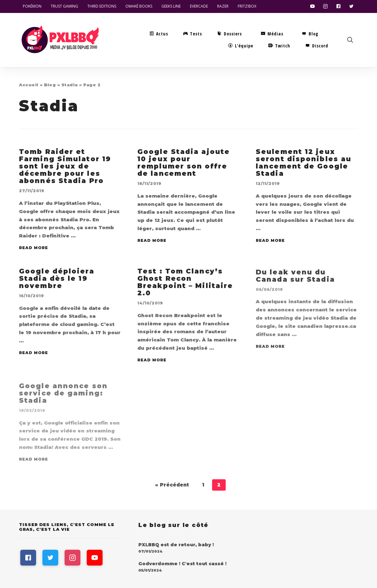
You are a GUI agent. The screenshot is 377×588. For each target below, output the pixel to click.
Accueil (29, 85)
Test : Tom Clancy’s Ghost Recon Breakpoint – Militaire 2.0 (185, 288)
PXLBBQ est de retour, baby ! (176, 545)
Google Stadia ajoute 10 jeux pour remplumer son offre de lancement (184, 165)
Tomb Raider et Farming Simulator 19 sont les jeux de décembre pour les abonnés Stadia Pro (65, 167)
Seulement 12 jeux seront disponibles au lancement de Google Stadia (304, 165)
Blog (50, 85)
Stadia (70, 85)
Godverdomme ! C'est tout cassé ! (182, 564)
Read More (34, 249)
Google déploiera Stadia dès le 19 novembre (57, 285)
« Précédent (172, 485)
